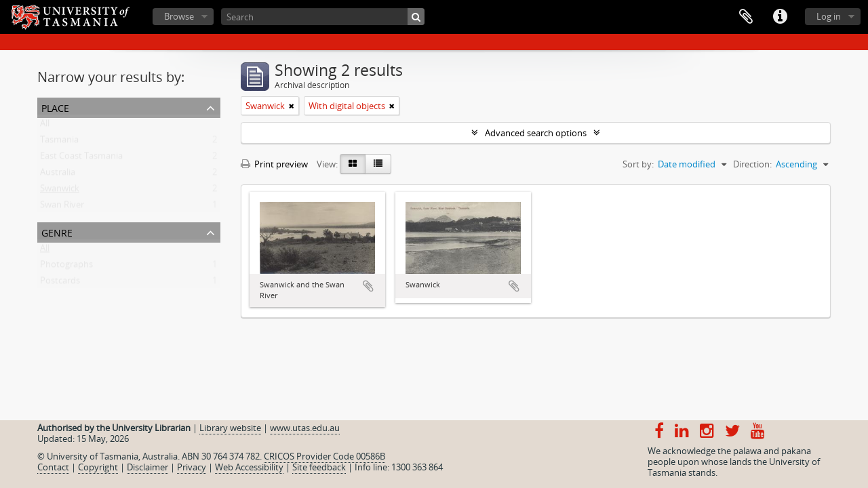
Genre (57, 231)
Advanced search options (536, 133)
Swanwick (60, 191)
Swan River (62, 207)
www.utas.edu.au (305, 428)
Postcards (60, 283)
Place (55, 107)
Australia (58, 175)
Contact (53, 467)
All (45, 126)
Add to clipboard (368, 286)
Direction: (752, 164)
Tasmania (59, 142)
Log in (829, 16)
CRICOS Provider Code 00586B (324, 456)
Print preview (274, 164)
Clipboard (746, 17)
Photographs (66, 267)
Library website (230, 428)
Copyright (98, 467)
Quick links (780, 17)
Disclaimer (147, 467)
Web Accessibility (249, 467)
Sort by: (638, 164)
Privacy (192, 467)
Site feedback (319, 467)
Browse (179, 16)
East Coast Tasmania (81, 159)
